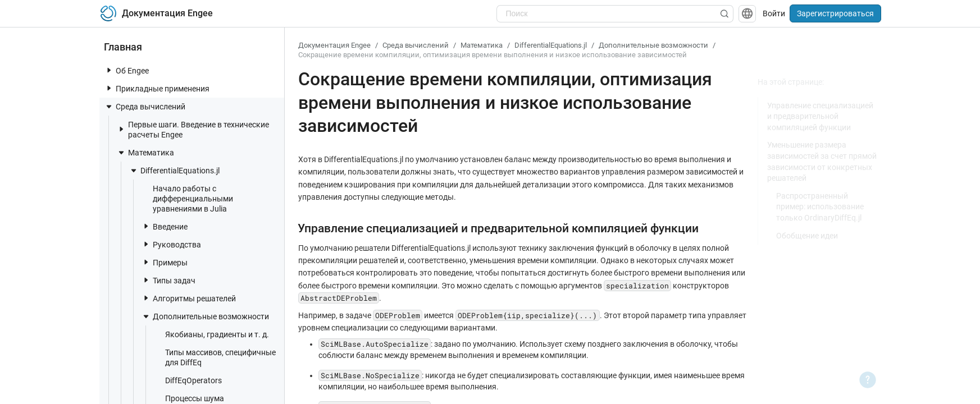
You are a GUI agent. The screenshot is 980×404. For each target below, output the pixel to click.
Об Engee (127, 70)
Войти (774, 13)
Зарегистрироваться (835, 13)
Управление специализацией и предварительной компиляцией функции (820, 116)
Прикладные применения (157, 88)
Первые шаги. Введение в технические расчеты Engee (193, 130)
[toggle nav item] (109, 70)
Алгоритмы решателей (189, 298)
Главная (123, 47)
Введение (165, 226)
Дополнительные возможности (205, 316)
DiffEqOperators (188, 380)
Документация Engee (334, 45)
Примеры (165, 262)
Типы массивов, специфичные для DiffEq (215, 357)
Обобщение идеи (807, 236)
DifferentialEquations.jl (174, 171)
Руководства (171, 244)
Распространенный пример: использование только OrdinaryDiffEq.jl (820, 207)
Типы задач (168, 280)
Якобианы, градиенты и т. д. (211, 334)
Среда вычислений (145, 107)
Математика (145, 153)
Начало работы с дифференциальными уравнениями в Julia (187, 199)
